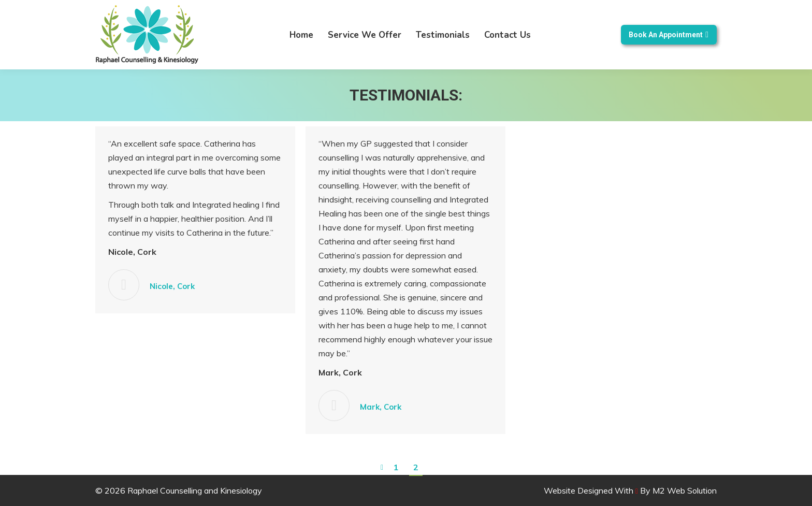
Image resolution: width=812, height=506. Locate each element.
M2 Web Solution (685, 490)
